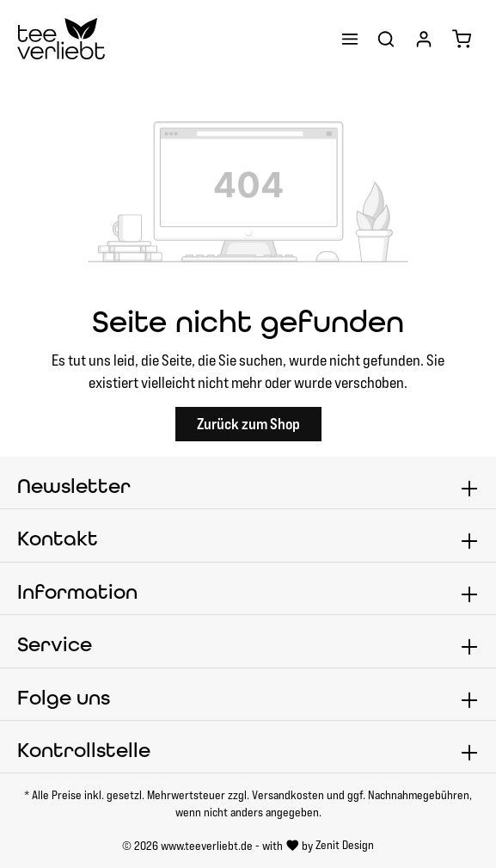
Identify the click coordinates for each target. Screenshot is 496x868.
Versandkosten (288, 795)
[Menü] (350, 39)
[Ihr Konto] (424, 39)
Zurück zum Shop (248, 424)
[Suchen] (386, 39)
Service (55, 644)
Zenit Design (345, 845)
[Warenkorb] (462, 39)
